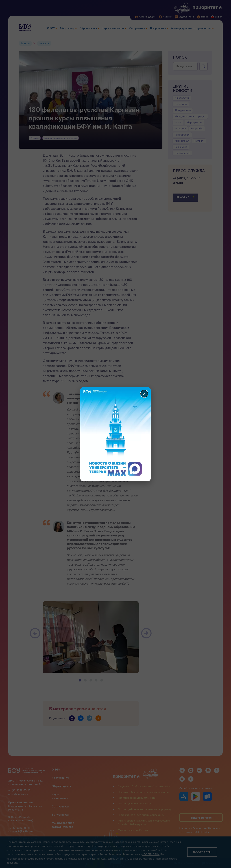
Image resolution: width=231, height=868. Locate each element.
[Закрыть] (144, 394)
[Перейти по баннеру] (116, 434)
